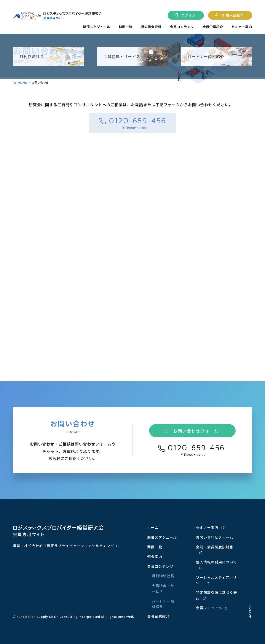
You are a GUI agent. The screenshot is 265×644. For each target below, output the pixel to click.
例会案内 (155, 557)
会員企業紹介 (213, 27)
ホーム (153, 527)
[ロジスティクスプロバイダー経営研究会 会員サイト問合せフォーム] (132, 244)
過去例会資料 (151, 27)
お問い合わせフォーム (196, 431)
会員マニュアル (209, 608)
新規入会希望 (233, 15)
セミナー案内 (242, 27)
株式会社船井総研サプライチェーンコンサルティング (69, 546)
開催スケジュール (97, 27)
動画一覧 (125, 27)
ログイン (188, 15)
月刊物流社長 (163, 576)
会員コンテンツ (182, 27)
